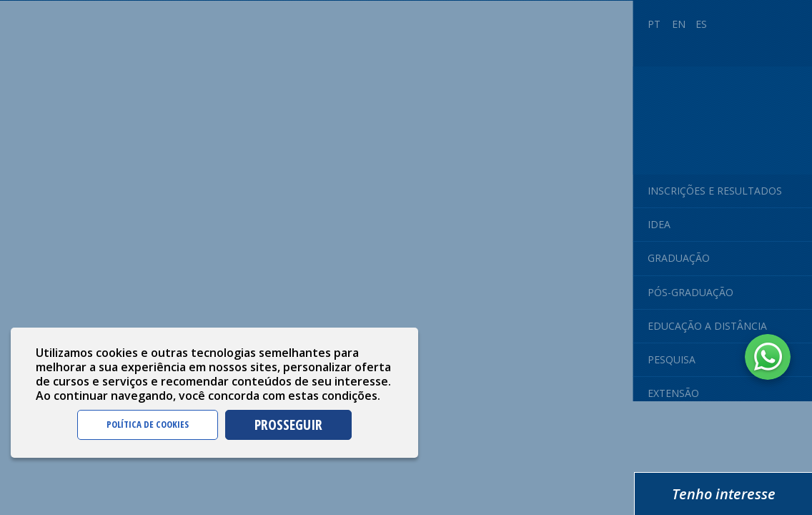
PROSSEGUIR (288, 425)
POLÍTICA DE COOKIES (148, 424)
